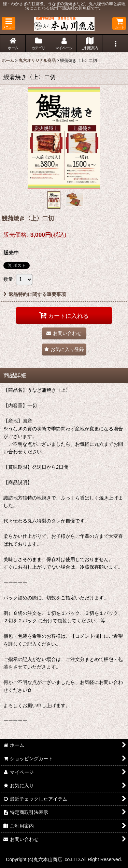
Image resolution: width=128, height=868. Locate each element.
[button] (9, 23)
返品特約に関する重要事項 (35, 294)
